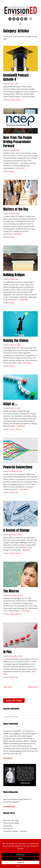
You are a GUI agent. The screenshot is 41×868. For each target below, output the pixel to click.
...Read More (20, 168)
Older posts (8, 687)
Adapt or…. (10, 404)
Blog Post (18, 429)
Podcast (18, 100)
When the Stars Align (11, 820)
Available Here (9, 806)
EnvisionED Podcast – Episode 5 (15, 831)
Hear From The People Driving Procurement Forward (18, 142)
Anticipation (8, 826)
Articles (12, 100)
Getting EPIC (8, 828)
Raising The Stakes (16, 341)
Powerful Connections (18, 467)
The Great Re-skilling (11, 823)
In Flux (7, 652)
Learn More (8, 758)
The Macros (11, 591)
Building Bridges (14, 275)
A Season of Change (16, 530)
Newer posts (33, 687)
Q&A (17, 492)
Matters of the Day (16, 209)
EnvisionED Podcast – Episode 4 (17, 77)
